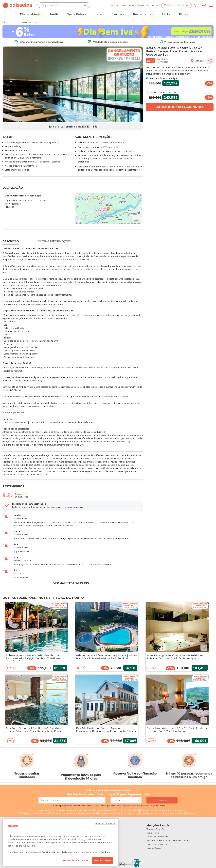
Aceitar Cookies (103, 860)
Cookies (105, 852)
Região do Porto (31, 22)
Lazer (99, 14)
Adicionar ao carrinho (180, 107)
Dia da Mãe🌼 (30, 14)
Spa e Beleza (77, 14)
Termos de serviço (147, 806)
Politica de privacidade (126, 806)
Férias (184, 14)
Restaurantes (143, 14)
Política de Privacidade (54, 852)
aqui (165, 813)
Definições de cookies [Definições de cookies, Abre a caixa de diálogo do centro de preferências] (76, 860)
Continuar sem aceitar (105, 823)
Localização (198, 61)
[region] (60, 843)
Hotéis (54, 14)
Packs (166, 14)
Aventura (118, 14)
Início (5, 22)
